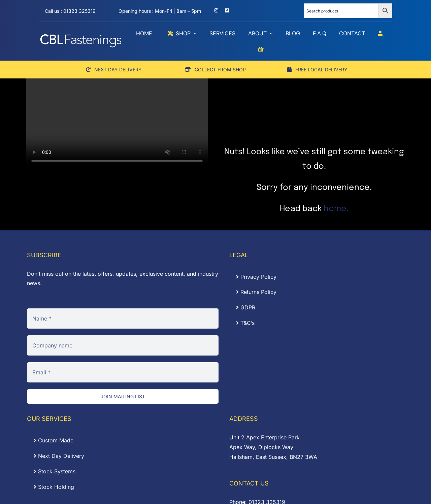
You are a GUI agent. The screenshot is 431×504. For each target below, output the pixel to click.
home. (336, 209)
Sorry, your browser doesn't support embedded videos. (117, 123)
